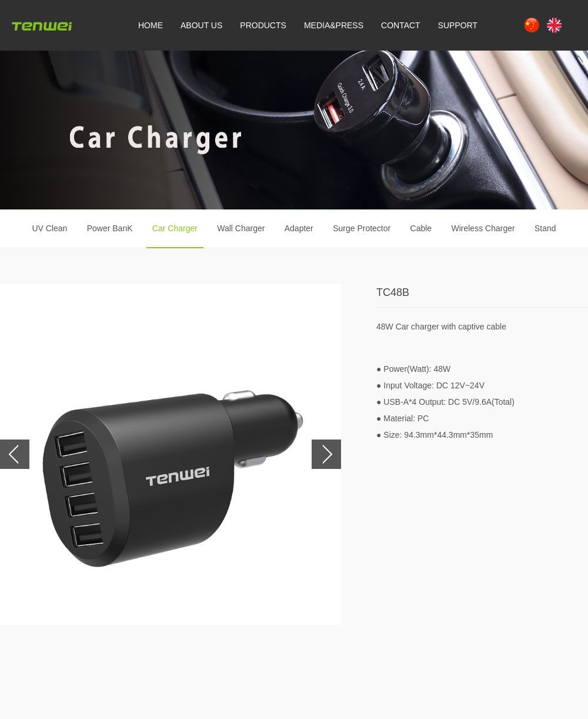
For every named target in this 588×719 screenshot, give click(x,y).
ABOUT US (201, 25)
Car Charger (175, 228)
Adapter (299, 228)
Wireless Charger (483, 228)
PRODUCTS (263, 25)
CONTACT (401, 25)
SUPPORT (458, 25)
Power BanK (110, 228)
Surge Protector (362, 228)
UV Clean (49, 228)
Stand (545, 228)
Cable (421, 228)
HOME (151, 25)
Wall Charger (241, 228)
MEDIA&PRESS (334, 25)
